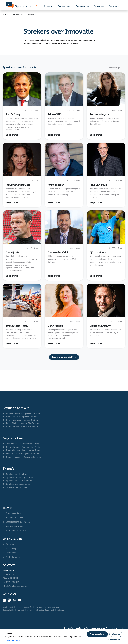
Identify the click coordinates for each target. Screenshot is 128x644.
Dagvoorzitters (65, 6)
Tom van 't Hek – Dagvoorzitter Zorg (21, 444)
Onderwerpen (18, 14)
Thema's (8, 469)
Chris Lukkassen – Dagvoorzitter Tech (22, 457)
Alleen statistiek (114, 639)
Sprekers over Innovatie (15, 487)
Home (5, 14)
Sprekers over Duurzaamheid (17, 481)
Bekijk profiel (12, 135)
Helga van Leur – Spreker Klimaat (20, 417)
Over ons (114, 6)
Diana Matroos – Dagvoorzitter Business (23, 447)
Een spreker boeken (13, 518)
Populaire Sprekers (16, 408)
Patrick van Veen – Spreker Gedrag (20, 420)
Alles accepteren (97, 634)
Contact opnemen (12, 557)
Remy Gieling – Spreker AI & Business (21, 423)
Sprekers (49, 6)
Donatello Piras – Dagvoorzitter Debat (22, 450)
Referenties (9, 553)
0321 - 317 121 (12, 582)
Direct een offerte (12, 513)
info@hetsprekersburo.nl (17, 586)
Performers (99, 6)
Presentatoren (82, 6)
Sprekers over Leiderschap (16, 484)
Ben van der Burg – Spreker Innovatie (21, 413)
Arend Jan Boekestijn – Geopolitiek (20, 427)
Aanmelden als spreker (14, 531)
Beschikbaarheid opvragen (16, 522)
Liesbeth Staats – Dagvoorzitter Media (22, 454)
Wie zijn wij (9, 549)
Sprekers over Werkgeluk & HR (18, 477)
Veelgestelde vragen (13, 526)
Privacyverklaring (12, 640)
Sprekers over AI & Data (15, 474)
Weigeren (116, 634)
